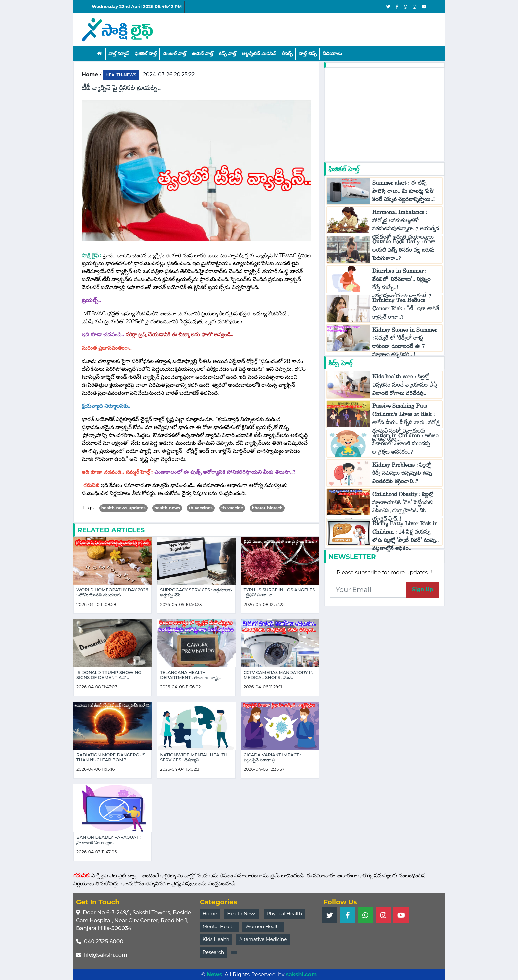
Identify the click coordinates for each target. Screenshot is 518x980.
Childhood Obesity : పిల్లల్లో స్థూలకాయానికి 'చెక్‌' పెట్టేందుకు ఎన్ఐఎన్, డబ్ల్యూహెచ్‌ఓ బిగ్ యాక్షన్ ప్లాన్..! (403, 508)
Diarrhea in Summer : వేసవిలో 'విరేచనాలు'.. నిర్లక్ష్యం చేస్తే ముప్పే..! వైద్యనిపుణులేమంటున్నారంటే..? (402, 285)
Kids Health (216, 939)
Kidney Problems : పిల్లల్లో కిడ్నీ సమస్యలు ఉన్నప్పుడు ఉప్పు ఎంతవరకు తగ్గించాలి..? (402, 475)
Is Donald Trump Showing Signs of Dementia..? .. (109, 675)
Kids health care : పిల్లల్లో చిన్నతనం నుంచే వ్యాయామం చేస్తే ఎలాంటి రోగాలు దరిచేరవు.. (405, 386)
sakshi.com (302, 975)
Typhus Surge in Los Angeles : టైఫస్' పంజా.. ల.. (279, 592)
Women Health (263, 927)
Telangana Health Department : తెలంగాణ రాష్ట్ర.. (191, 675)
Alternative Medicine (263, 939)
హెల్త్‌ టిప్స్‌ (308, 53)
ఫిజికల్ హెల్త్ (146, 53)
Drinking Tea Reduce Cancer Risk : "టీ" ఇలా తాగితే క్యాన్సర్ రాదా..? (406, 310)
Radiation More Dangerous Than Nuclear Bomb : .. (111, 757)
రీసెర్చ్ (287, 53)
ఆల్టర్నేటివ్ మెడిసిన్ (259, 53)
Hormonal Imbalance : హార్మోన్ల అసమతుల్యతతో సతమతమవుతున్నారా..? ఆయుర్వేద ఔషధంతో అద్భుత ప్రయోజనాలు (406, 226)
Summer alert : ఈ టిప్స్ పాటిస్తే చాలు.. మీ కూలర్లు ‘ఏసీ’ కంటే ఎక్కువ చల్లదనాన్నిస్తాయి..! (404, 193)
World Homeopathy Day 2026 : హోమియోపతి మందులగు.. (112, 592)
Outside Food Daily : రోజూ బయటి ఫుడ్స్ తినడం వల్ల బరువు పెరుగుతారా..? (404, 251)
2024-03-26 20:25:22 (169, 74)
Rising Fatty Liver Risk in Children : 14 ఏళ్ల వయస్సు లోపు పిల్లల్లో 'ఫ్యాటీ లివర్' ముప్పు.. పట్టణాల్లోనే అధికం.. (406, 538)
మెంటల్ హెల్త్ (174, 53)
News (214, 975)
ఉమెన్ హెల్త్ (203, 53)
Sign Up (423, 590)
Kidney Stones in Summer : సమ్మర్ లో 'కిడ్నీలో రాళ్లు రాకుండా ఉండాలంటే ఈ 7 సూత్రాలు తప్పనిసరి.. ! (405, 344)
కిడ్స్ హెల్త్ (227, 53)
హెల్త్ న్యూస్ (119, 53)
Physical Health (284, 914)
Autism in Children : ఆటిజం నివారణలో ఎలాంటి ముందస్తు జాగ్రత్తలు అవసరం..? (406, 445)
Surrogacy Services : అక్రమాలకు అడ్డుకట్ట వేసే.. (196, 592)
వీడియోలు (332, 53)
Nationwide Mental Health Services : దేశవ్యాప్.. (194, 757)
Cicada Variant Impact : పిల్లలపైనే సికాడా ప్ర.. (272, 757)
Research (214, 952)
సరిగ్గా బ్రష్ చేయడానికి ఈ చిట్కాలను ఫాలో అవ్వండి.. (180, 335)
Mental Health (219, 927)
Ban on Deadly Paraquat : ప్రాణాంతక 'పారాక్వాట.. (109, 840)
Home (210, 914)
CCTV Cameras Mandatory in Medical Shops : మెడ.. (279, 675)
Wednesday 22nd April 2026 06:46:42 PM (137, 6)
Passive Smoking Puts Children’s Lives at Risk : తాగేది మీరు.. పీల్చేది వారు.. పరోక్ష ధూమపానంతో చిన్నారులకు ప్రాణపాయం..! (406, 424)
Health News (242, 914)
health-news (121, 75)
